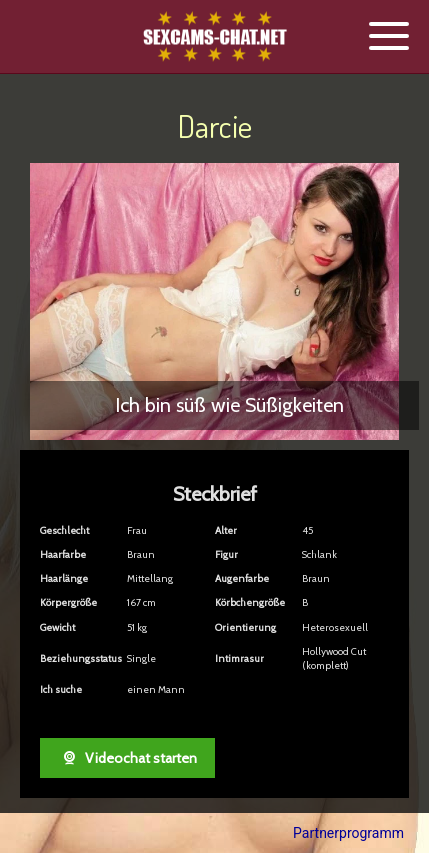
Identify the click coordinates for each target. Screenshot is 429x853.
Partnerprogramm (348, 833)
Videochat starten (127, 758)
